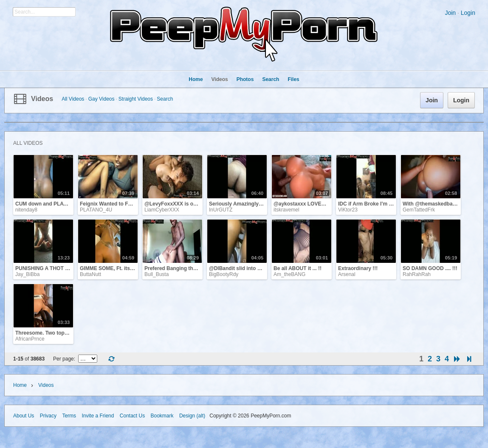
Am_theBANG (289, 274)
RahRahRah (417, 274)
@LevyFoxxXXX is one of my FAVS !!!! (191, 204)
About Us (24, 416)
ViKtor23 (348, 210)
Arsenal (347, 274)
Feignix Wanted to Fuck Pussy (117, 204)
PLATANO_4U (96, 210)
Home (20, 385)
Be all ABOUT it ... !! (298, 268)
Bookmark (162, 416)
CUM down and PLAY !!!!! (46, 204)
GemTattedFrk (419, 210)
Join (450, 13)
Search (165, 99)
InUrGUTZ (221, 210)
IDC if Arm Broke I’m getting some (379, 204)
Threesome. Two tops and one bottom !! (63, 333)
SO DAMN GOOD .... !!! (430, 268)
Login (468, 13)
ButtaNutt (90, 274)
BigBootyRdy (224, 274)
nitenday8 (26, 210)
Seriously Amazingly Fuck (240, 204)
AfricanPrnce (30, 339)
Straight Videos (136, 99)
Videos (42, 99)
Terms (69, 416)
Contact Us (132, 416)
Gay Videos (102, 99)
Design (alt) (192, 416)
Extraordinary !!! (358, 268)
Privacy (48, 416)
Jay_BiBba (27, 274)
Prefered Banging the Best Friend (185, 268)
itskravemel (286, 210)
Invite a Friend (98, 416)
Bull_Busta (157, 274)
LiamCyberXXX (162, 210)
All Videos (73, 99)
